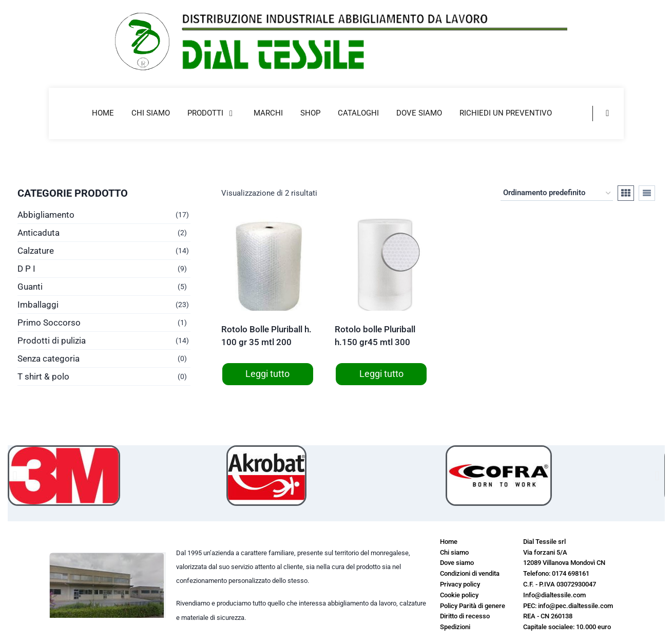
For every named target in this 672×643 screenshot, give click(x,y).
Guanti (30, 287)
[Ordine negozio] (557, 193)
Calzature (36, 251)
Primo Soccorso (49, 323)
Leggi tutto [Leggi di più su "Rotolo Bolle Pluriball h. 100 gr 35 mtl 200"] (267, 374)
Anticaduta (39, 233)
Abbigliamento (46, 215)
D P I (26, 269)
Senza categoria (49, 358)
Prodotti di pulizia (52, 341)
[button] (15, 475)
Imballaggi (38, 305)
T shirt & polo (43, 376)
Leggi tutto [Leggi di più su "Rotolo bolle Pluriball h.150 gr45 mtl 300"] (381, 374)
